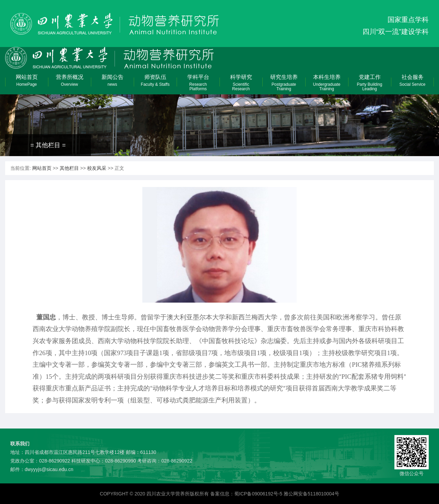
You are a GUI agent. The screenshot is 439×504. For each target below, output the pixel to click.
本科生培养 (327, 83)
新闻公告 (112, 82)
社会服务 (412, 82)
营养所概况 (69, 82)
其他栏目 (69, 168)
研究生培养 (284, 83)
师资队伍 (155, 82)
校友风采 (97, 168)
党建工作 (370, 83)
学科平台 (198, 83)
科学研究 (241, 83)
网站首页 (27, 82)
